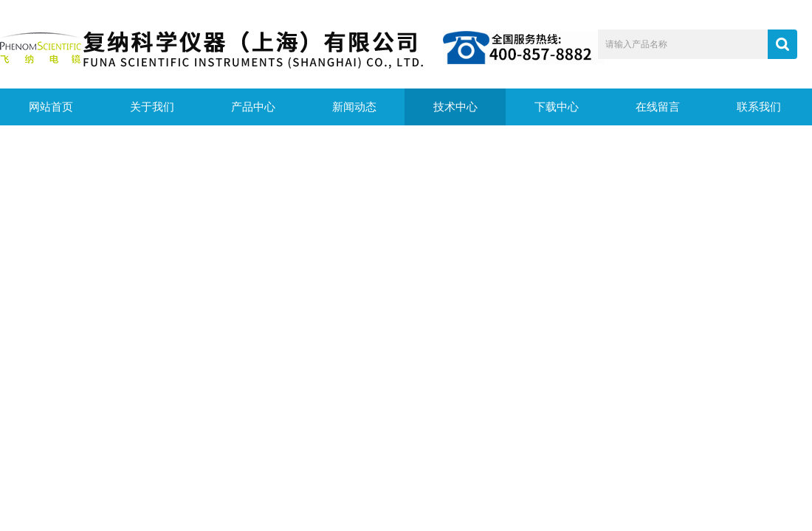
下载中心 (557, 107)
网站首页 (51, 107)
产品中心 (253, 107)
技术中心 (455, 107)
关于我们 (152, 107)
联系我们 (759, 107)
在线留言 (658, 107)
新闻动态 (354, 107)
